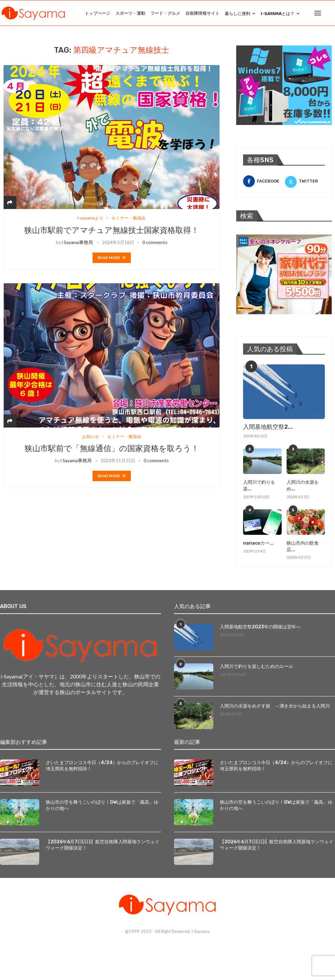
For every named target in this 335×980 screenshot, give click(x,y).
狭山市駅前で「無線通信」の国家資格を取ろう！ (112, 449)
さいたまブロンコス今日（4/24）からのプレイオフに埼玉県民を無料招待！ (102, 767)
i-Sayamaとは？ (278, 14)
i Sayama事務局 (77, 243)
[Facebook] (263, 182)
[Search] (332, 13)
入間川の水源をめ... (303, 487)
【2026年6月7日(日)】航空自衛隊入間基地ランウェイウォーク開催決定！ (103, 846)
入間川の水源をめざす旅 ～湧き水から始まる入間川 (275, 707)
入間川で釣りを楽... (259, 487)
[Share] (10, 203)
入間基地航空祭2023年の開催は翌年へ (260, 628)
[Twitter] (305, 182)
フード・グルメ (165, 13)
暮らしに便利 (238, 14)
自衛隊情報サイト (203, 13)
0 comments (155, 243)
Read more (112, 259)
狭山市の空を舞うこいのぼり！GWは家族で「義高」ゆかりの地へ (102, 806)
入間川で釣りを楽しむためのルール (256, 667)
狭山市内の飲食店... (303, 547)
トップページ (97, 13)
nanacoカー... (258, 544)
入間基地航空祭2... (268, 428)
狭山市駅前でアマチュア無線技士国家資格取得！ (112, 231)
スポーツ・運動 (130, 13)
